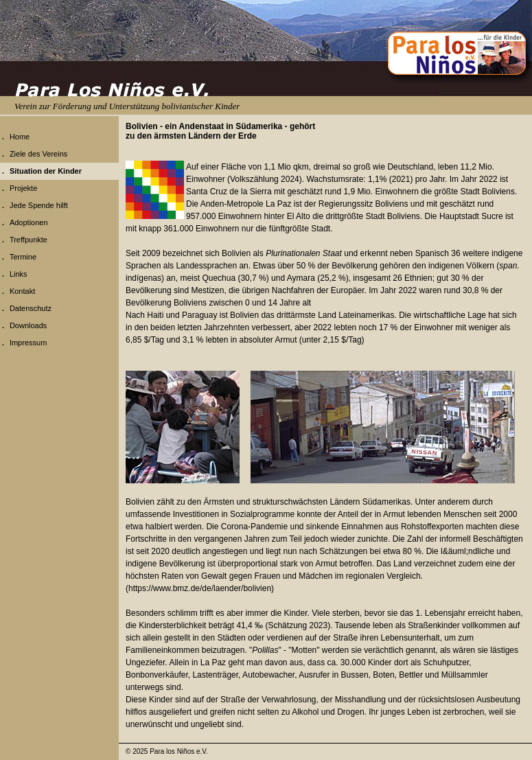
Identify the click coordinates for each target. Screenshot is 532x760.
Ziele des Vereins (38, 154)
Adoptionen (29, 222)
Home (20, 137)
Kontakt (22, 291)
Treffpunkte (28, 240)
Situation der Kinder (46, 171)
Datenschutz (31, 308)
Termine (23, 257)
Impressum (28, 343)
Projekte (23, 188)
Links (19, 274)
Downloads (28, 325)
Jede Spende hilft (39, 205)
